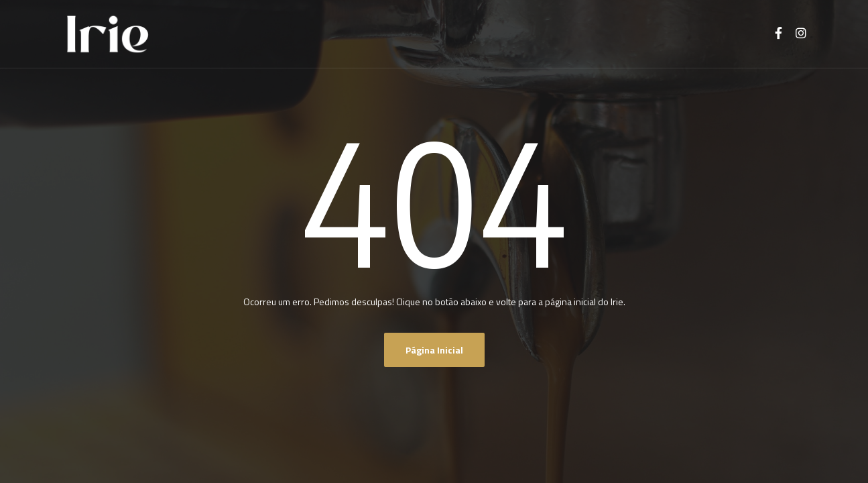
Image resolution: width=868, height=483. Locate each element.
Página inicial (434, 350)
